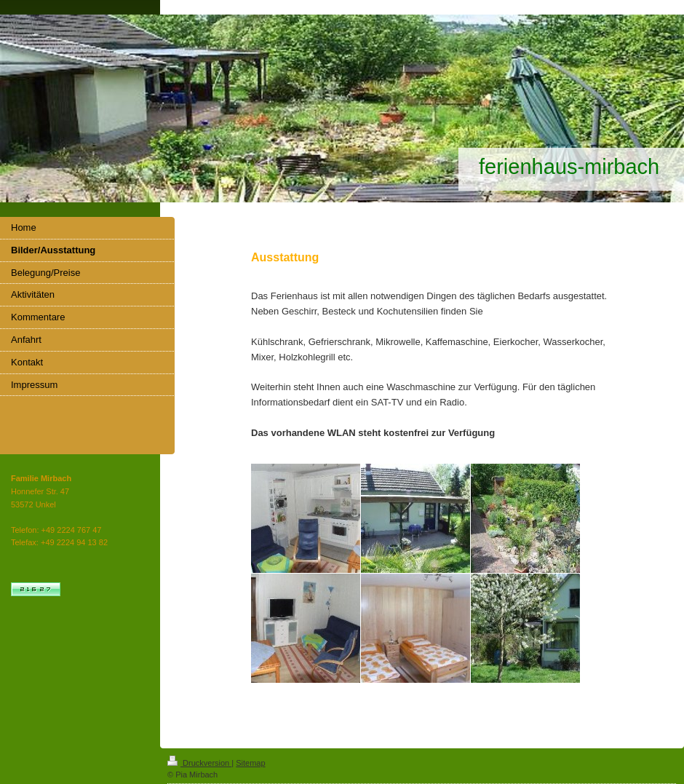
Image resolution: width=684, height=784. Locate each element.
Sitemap (250, 763)
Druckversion (199, 763)
